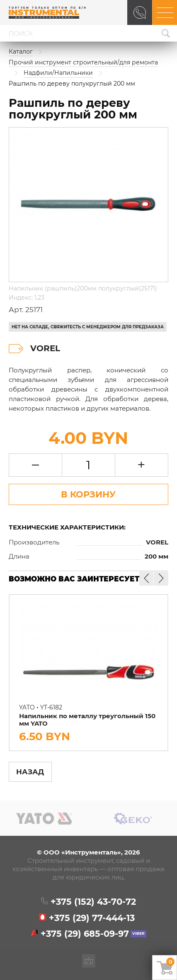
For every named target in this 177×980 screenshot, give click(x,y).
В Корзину (88, 494)
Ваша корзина (170, 962)
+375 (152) (93, 902)
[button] (161, 579)
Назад (30, 772)
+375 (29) (92, 918)
